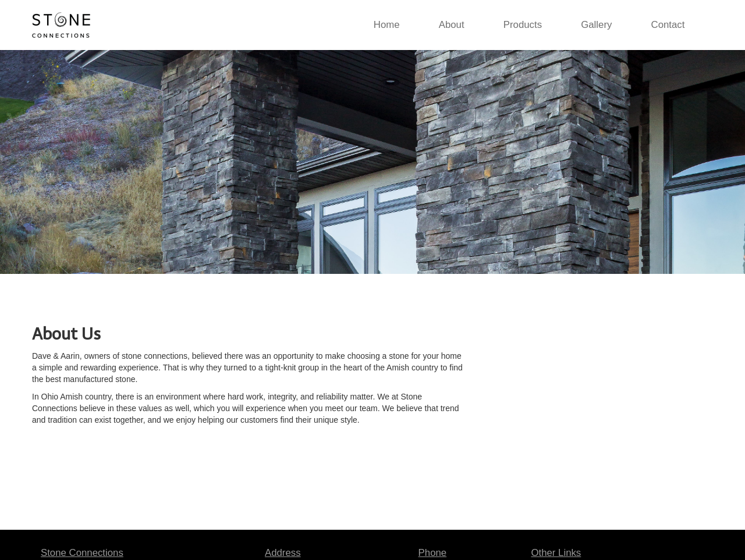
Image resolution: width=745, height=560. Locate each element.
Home (387, 25)
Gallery (596, 25)
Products (523, 25)
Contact (668, 25)
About (452, 25)
